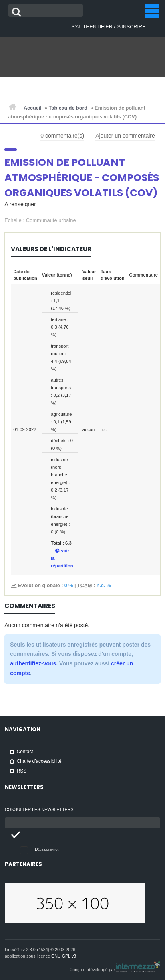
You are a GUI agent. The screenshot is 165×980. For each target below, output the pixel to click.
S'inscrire (131, 27)
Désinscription (47, 849)
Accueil (33, 108)
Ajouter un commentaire (125, 136)
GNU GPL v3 (64, 956)
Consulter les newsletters (39, 809)
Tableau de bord (68, 108)
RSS (22, 771)
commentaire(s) (62, 136)
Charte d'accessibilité (39, 761)
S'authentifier (92, 27)
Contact (25, 752)
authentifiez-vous (33, 663)
